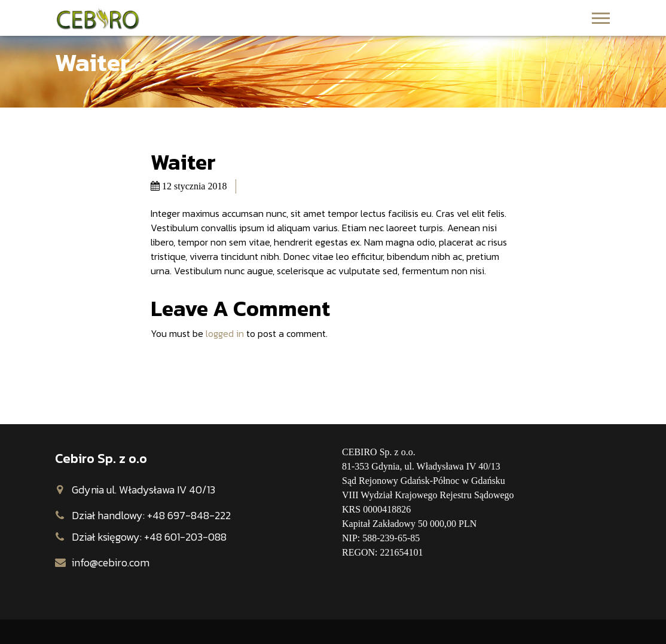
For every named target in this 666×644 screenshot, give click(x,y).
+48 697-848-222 (189, 515)
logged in (225, 333)
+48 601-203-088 (185, 537)
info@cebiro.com (111, 562)
